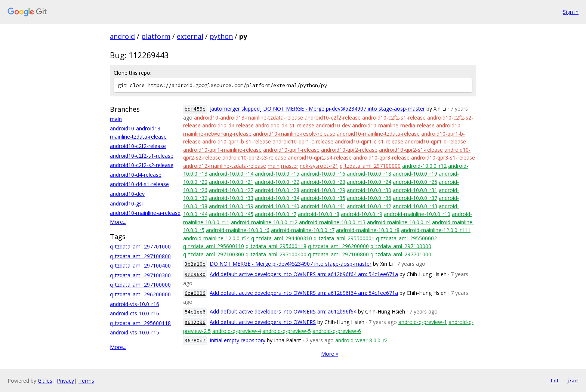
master (290, 166)
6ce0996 (195, 293)
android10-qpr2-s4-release (320, 158)
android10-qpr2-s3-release (254, 158)
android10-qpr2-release (349, 150)
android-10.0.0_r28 (277, 190)
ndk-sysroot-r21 (319, 166)
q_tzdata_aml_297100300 (140, 275)
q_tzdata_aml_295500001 (344, 238)
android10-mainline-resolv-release (294, 134)
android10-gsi (126, 203)
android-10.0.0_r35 (323, 198)
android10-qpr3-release (381, 158)
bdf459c (195, 109)
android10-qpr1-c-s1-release (369, 141)
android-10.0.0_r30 (369, 190)
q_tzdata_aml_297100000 (140, 285)
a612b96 (195, 322)
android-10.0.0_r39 (231, 206)
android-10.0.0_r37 (415, 198)
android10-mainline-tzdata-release (378, 134)
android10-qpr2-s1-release (411, 150)
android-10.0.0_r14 (231, 174)
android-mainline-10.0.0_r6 (238, 230)
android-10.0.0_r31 (415, 190)
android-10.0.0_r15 (277, 174)
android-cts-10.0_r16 (135, 313)
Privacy (65, 381)
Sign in (571, 12)
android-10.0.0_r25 (415, 182)
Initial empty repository (238, 340)
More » (330, 354)
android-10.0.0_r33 (231, 198)
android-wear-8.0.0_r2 (361, 340)
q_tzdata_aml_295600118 (140, 323)
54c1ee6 (195, 312)
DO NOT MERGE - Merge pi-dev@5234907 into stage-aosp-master (291, 264)
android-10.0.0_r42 (369, 206)
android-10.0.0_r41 (323, 206)
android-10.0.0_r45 (231, 214)
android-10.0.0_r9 (362, 214)
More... (118, 222)
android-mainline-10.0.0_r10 (417, 214)
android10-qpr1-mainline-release (222, 150)
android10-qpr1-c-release (303, 141)
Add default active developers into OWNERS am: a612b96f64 (283, 311)
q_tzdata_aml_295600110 (214, 246)
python (221, 36)
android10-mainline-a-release (145, 213)
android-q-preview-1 (423, 322)
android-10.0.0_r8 (319, 214)
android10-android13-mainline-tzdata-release (249, 118)
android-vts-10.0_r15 (135, 332)
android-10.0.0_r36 (369, 198)
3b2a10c (195, 264)
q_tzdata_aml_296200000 (140, 294)
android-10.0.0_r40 (277, 206)
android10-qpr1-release (291, 150)
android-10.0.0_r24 (369, 182)
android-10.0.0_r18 (369, 174)
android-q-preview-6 (337, 331)
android (122, 36)
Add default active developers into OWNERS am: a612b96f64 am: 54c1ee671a (304, 274)
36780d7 (195, 341)
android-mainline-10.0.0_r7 (303, 230)
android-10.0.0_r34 (277, 198)
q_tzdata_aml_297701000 (140, 246)
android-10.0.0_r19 (415, 174)
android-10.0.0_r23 (323, 182)
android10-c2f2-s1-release (142, 156)
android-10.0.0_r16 (323, 174)
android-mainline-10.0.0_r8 (368, 230)
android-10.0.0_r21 (231, 182)
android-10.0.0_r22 (277, 182)
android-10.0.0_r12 (424, 166)
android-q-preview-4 (237, 331)
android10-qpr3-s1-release (443, 158)
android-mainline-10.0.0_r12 (264, 222)
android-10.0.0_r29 (323, 190)
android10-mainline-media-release (393, 125)
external (190, 36)
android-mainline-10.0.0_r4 (399, 222)
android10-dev (127, 194)
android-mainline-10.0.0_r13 (332, 222)
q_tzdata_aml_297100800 (140, 256)
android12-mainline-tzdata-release (225, 166)
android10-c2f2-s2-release (142, 165)
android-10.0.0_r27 (231, 190)
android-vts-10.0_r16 (135, 304)
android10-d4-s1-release (139, 184)
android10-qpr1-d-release (435, 141)
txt (555, 380)
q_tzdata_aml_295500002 (406, 238)
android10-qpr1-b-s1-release (237, 141)
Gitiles (45, 381)
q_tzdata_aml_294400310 (282, 238)
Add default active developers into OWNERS (263, 322)
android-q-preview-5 (287, 331)
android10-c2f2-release (138, 146)
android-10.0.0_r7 (276, 214)
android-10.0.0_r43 (415, 206)
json (573, 380)
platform (156, 36)
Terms (86, 381)
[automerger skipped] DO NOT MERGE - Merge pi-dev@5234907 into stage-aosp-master (317, 109)
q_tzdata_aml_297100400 (140, 266)
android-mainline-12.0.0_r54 (216, 238)
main (116, 119)
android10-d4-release (136, 175)
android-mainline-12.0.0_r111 (436, 230)
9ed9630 (195, 274)
